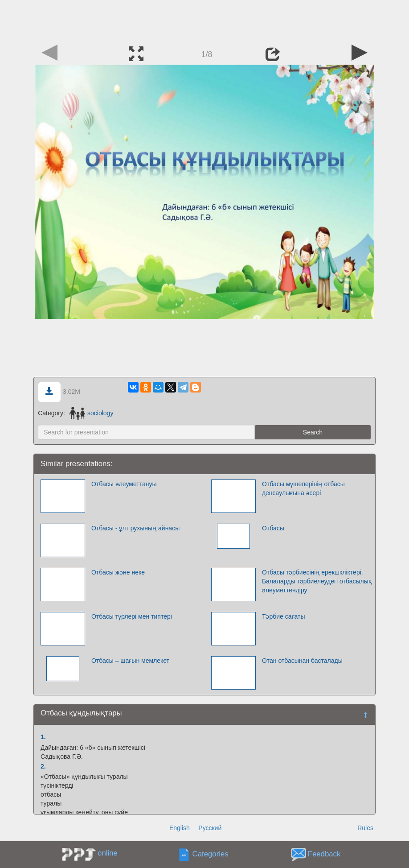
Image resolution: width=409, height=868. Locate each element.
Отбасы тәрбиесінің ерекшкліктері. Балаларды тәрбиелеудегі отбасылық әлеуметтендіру (317, 581)
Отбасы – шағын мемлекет (130, 661)
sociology (91, 413)
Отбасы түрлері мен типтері (132, 616)
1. (43, 737)
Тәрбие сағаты (284, 616)
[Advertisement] (204, 20)
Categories (211, 854)
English (180, 828)
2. (43, 766)
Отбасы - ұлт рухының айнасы (135, 528)
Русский (210, 828)
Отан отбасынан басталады (302, 661)
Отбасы (273, 528)
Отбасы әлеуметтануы (124, 484)
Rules (365, 828)
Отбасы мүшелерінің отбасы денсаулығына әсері (303, 488)
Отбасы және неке (118, 572)
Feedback (324, 854)
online (108, 853)
